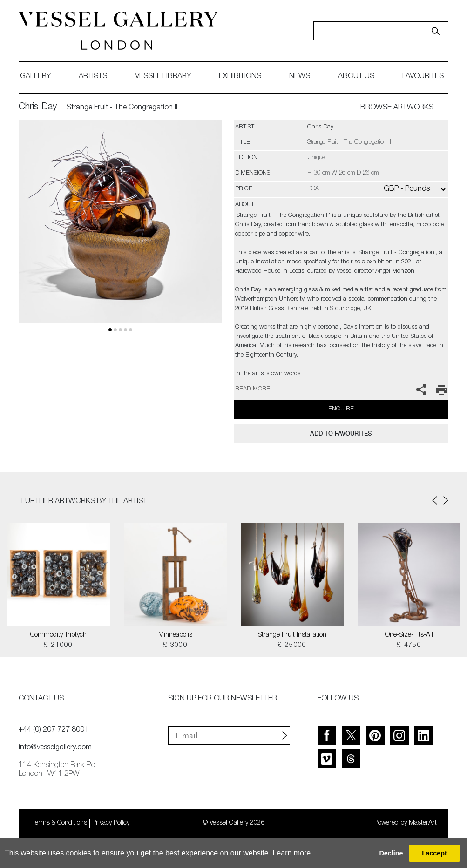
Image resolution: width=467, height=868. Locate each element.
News (300, 77)
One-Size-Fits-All (409, 635)
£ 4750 (409, 646)
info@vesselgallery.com (55, 748)
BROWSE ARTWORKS (397, 108)
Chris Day (38, 108)
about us (356, 77)
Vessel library (163, 77)
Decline (391, 853)
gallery (35, 77)
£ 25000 (292, 646)
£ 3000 (175, 646)
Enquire (341, 409)
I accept (434, 853)
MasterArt (423, 823)
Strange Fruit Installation (292, 635)
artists (93, 77)
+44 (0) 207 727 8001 (54, 730)
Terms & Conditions (60, 823)
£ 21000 (58, 646)
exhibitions (240, 77)
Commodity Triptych (58, 635)
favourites (423, 77)
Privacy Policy (111, 823)
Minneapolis (175, 635)
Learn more (291, 853)
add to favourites (341, 434)
